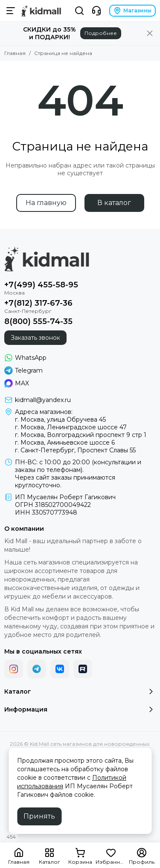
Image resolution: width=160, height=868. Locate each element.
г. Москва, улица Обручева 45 (60, 420)
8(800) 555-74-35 (38, 321)
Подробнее (101, 33)
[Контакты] (96, 11)
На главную (46, 203)
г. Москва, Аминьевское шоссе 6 (65, 443)
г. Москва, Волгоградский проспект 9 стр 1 (81, 435)
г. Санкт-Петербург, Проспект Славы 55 (75, 450)
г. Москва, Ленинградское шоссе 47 (71, 427)
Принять (39, 816)
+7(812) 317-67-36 (38, 303)
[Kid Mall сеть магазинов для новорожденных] (41, 11)
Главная (15, 53)
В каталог (114, 203)
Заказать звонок (35, 338)
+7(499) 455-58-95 (41, 285)
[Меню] (11, 11)
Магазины (132, 11)
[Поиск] (79, 11)
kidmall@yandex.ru (43, 400)
